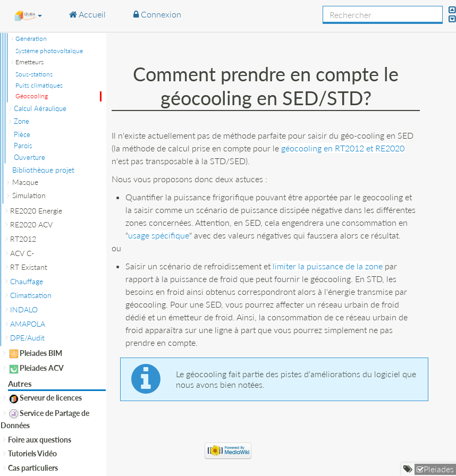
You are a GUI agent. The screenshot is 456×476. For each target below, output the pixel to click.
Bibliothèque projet (43, 170)
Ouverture (29, 157)
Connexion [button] (157, 14)
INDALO (24, 309)
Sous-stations (34, 74)
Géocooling (32, 96)
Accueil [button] (87, 14)
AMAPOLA (28, 324)
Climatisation (31, 295)
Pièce (22, 134)
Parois (23, 146)
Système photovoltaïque (49, 51)
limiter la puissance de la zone (328, 266)
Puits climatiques (39, 85)
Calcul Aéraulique (40, 108)
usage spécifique (159, 235)
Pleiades (439, 469)
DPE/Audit (27, 338)
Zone (22, 121)
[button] (28, 15)
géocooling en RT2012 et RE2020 (343, 148)
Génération (31, 39)
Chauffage (27, 281)
